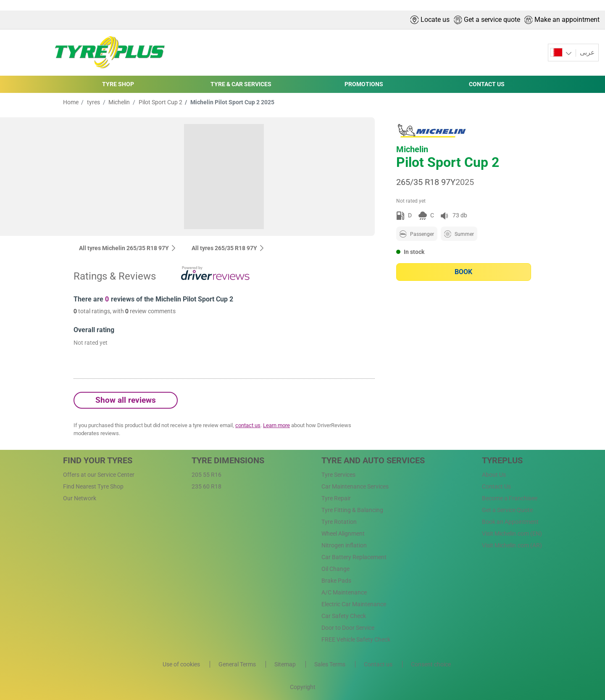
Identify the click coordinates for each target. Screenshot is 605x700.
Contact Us (496, 486)
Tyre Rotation (339, 522)
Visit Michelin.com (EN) (512, 534)
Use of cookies (182, 664)
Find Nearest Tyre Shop (93, 486)
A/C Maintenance (344, 592)
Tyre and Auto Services (373, 460)
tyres (93, 102)
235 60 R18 (206, 486)
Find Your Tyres (98, 460)
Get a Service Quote (507, 510)
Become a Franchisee (510, 498)
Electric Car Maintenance (354, 604)
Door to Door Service (348, 628)
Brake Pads (336, 581)
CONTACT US (487, 84)
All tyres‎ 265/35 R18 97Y (228, 248)
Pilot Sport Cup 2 (160, 102)
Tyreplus (502, 460)
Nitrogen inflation (344, 545)
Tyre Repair (336, 498)
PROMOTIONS (364, 84)
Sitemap (286, 664)
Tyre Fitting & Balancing (352, 510)
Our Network (80, 498)
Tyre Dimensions (228, 460)
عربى (587, 52)
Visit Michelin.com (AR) (512, 545)
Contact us (379, 664)
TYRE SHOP (118, 84)
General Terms (238, 664)
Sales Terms (330, 664)
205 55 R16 (206, 475)
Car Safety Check (344, 616)
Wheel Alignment (343, 534)
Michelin (118, 102)
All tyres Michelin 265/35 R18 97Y (128, 248)
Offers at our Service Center (99, 475)
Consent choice (431, 664)
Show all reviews (126, 400)
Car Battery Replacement (354, 557)
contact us (248, 425)
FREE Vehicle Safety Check (356, 639)
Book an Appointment (510, 522)
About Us (494, 475)
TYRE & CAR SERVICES (241, 84)
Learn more (276, 425)
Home (71, 102)
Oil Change (335, 569)
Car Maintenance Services (355, 486)
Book (463, 272)
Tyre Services (338, 475)
